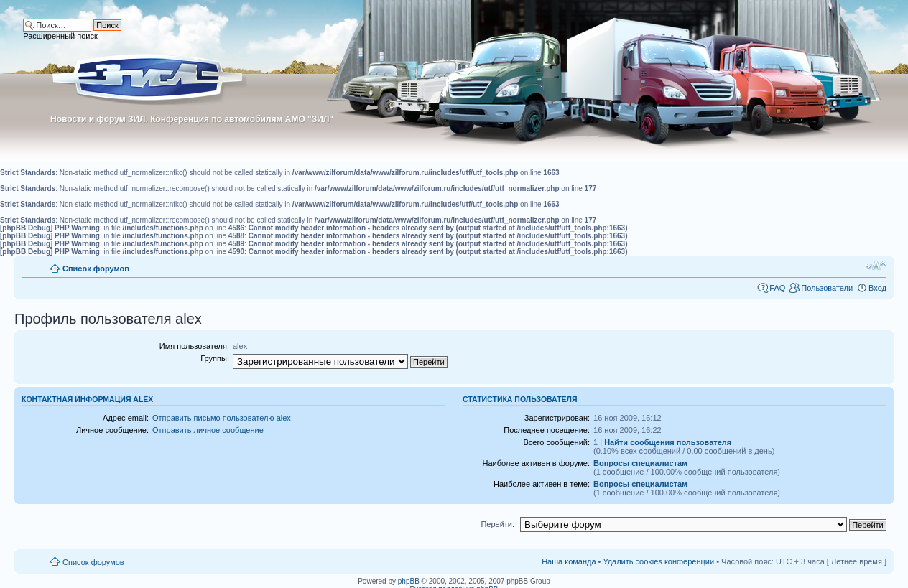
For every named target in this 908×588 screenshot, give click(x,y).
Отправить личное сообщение (208, 430)
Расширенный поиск (60, 36)
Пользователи (827, 288)
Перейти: (497, 524)
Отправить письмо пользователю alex (222, 418)
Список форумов (96, 269)
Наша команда (569, 561)
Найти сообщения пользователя (668, 442)
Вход (877, 288)
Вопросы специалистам (640, 463)
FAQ (777, 288)
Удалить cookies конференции (659, 561)
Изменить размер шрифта (876, 266)
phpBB (409, 581)
